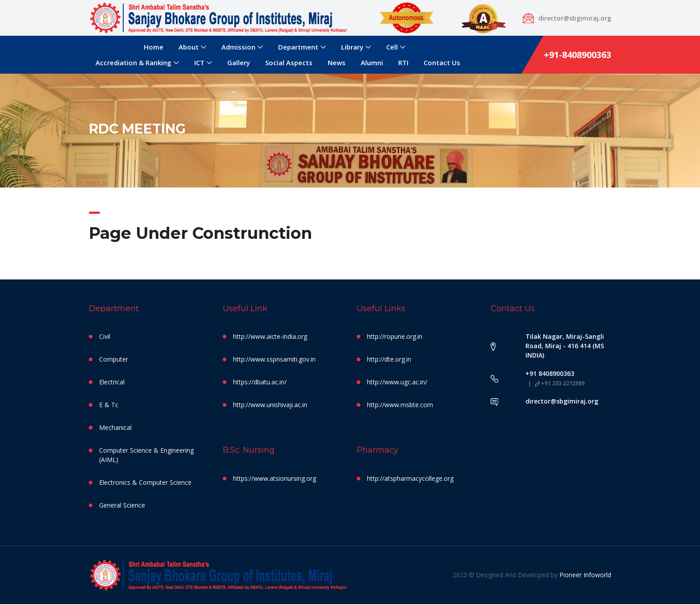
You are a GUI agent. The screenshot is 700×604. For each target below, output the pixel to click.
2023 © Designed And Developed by (506, 575)
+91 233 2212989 (560, 383)
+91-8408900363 (577, 55)
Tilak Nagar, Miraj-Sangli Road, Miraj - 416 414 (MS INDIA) (565, 346)
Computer (114, 359)
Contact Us (442, 62)
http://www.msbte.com (400, 405)
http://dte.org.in (389, 359)
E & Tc (109, 405)
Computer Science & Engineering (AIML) (146, 455)
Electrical (112, 382)
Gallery (239, 62)
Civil (105, 336)
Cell (392, 47)
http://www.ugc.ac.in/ (397, 382)
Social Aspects (289, 62)
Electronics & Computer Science (145, 482)
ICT (199, 62)
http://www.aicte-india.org (270, 336)
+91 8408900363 (550, 373)
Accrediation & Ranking (133, 62)
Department (298, 47)
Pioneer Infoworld (585, 575)
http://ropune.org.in (395, 336)
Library (352, 47)
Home (154, 47)
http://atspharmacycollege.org (410, 478)
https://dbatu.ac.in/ (260, 382)
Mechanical (115, 427)
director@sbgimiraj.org (562, 401)
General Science (122, 505)
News (337, 62)
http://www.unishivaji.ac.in (270, 405)
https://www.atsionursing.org (275, 478)
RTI (403, 62)
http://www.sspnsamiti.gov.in (274, 359)
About (189, 47)
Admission (238, 47)
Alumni (372, 62)
